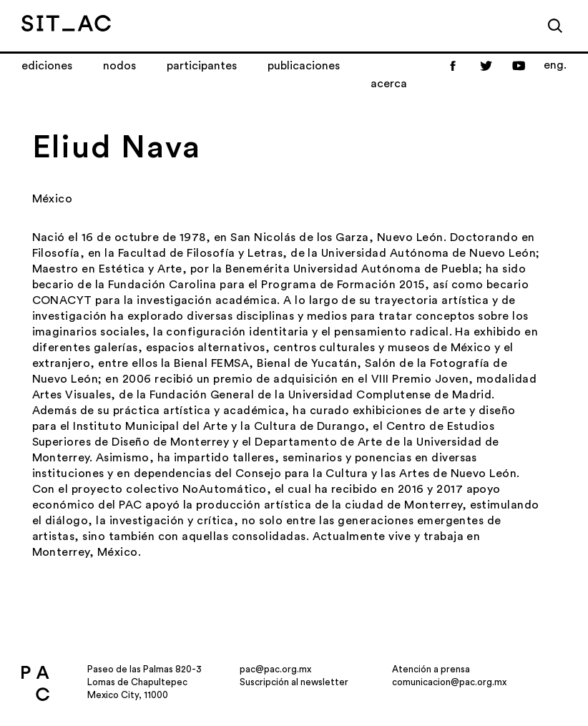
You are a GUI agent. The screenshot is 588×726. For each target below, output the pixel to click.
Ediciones (47, 66)
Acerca (389, 84)
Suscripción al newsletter (294, 682)
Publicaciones (304, 66)
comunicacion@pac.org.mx (449, 682)
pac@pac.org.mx (275, 669)
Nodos (119, 66)
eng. (555, 65)
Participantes (202, 66)
